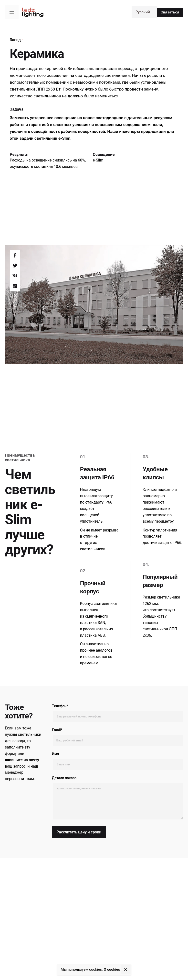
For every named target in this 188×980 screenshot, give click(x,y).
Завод (15, 40)
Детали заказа (118, 798)
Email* (118, 737)
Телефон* (118, 713)
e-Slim (98, 160)
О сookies (112, 969)
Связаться (170, 12)
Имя (118, 761)
